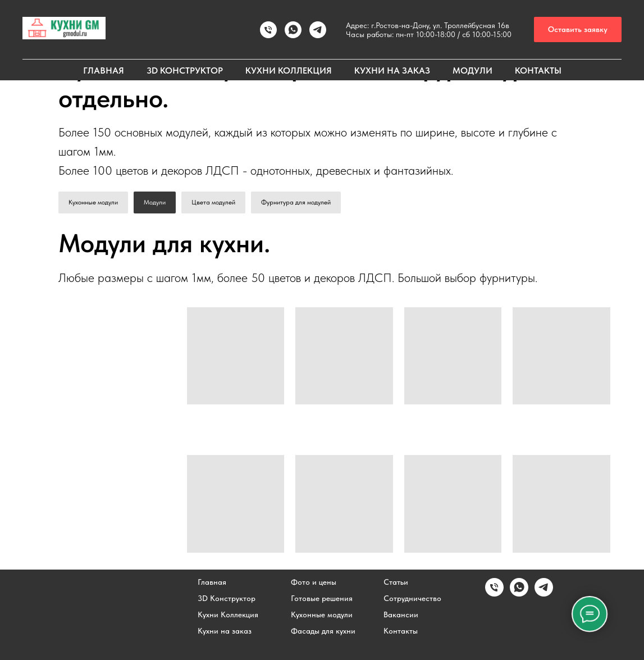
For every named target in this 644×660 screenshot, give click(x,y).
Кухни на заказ (225, 631)
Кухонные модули (93, 202)
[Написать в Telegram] (544, 593)
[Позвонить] (268, 30)
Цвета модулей (213, 202)
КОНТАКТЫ (538, 70)
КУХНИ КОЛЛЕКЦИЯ (289, 70)
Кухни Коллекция (228, 615)
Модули (155, 202)
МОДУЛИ (472, 70)
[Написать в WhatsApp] (293, 30)
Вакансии (401, 615)
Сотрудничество (412, 598)
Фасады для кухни (323, 631)
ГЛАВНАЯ (104, 70)
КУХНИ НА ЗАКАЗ (392, 70)
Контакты (401, 631)
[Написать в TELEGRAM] (318, 30)
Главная (212, 582)
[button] (578, 29)
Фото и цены (314, 582)
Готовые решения (322, 598)
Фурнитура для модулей (296, 202)
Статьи (396, 582)
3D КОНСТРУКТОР (185, 70)
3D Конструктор (227, 598)
